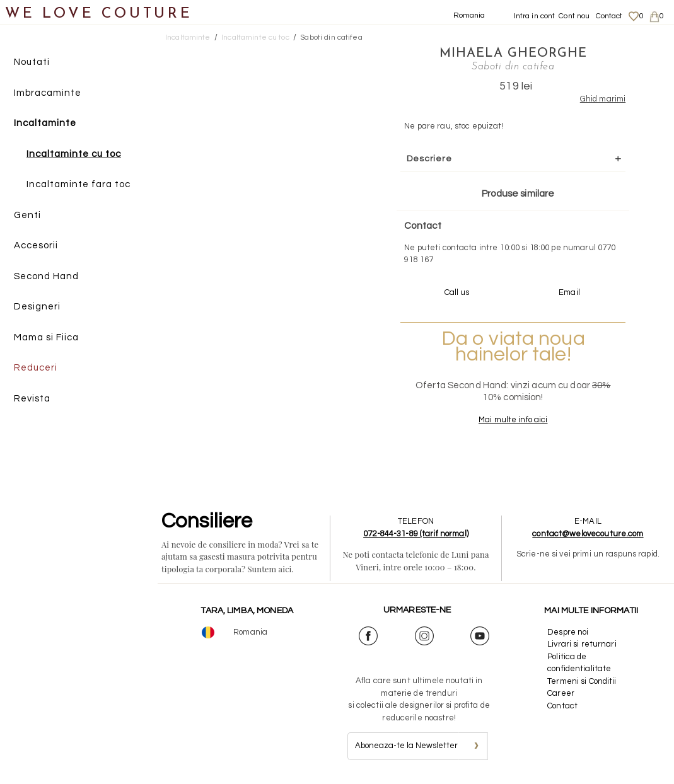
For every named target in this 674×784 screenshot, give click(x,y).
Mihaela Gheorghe (513, 54)
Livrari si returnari (582, 644)
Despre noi (568, 632)
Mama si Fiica (46, 337)
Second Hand (46, 276)
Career (561, 693)
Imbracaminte (48, 93)
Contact (609, 16)
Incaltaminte (45, 123)
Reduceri (36, 368)
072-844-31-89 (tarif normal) (416, 534)
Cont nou (574, 16)
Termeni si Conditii (582, 681)
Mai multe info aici (513, 420)
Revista (32, 399)
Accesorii (36, 245)
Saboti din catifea (331, 37)
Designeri (37, 307)
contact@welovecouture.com (588, 534)
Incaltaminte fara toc (78, 184)
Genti (27, 215)
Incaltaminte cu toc (74, 154)
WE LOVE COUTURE (99, 14)
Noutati (32, 62)
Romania (469, 15)
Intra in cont (535, 16)
